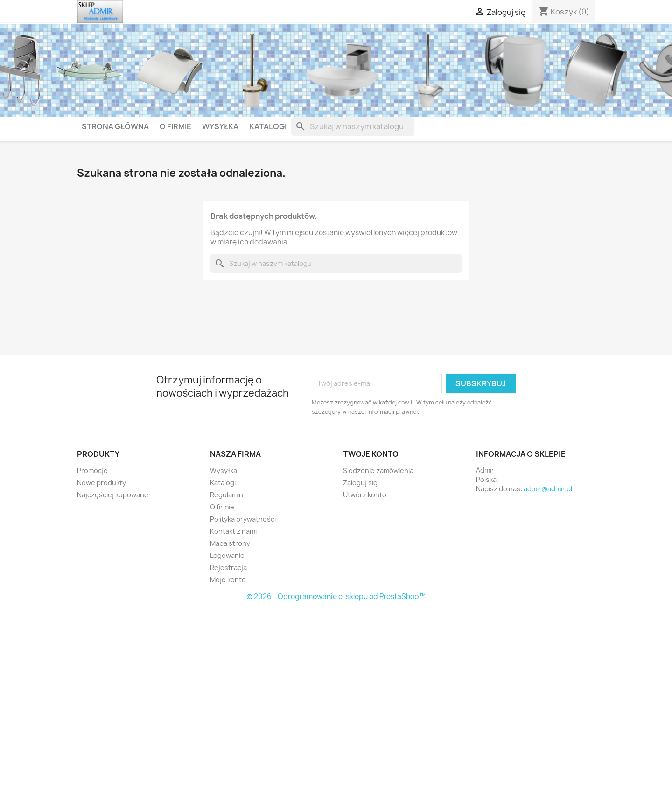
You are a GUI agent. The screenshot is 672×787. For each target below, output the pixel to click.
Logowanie (227, 555)
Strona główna (115, 126)
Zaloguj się (360, 483)
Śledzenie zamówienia (378, 470)
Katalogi (268, 126)
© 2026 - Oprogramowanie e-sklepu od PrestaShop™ (336, 596)
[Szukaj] (353, 126)
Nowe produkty (101, 483)
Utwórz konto (365, 495)
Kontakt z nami (233, 531)
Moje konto (228, 580)
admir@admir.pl (548, 489)
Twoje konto (371, 454)
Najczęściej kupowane (113, 495)
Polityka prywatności (243, 519)
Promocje (92, 470)
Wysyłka (220, 126)
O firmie (175, 126)
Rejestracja (228, 568)
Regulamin (227, 495)
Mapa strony (230, 543)
